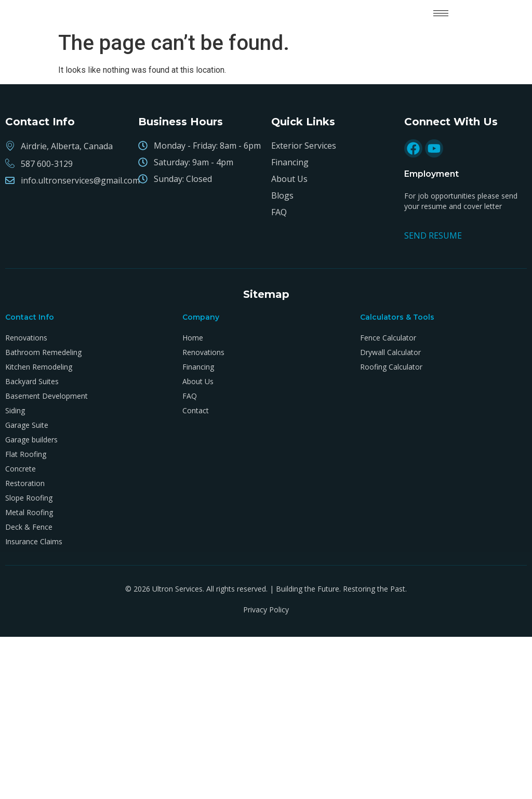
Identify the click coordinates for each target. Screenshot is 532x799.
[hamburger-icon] (441, 13)
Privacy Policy (266, 610)
